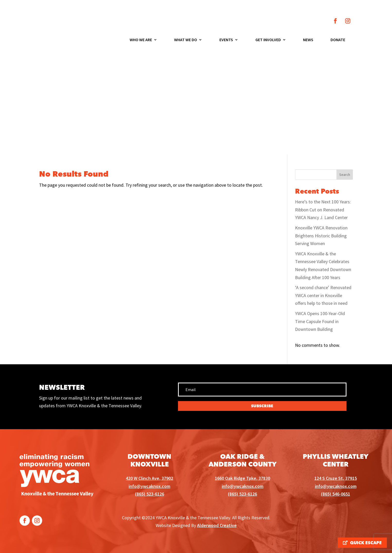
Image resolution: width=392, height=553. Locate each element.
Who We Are (141, 40)
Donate (338, 40)
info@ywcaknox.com (149, 486)
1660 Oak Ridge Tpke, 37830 (242, 478)
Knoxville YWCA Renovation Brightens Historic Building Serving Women (321, 236)
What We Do (186, 40)
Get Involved (268, 40)
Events (226, 40)
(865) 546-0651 (336, 494)
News (308, 40)
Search (345, 175)
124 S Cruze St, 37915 (336, 478)
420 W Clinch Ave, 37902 (149, 478)
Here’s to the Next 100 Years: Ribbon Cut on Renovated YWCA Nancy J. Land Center (323, 210)
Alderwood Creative (217, 525)
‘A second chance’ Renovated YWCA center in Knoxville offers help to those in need (323, 295)
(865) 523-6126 (150, 494)
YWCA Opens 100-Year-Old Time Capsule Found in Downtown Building (320, 321)
